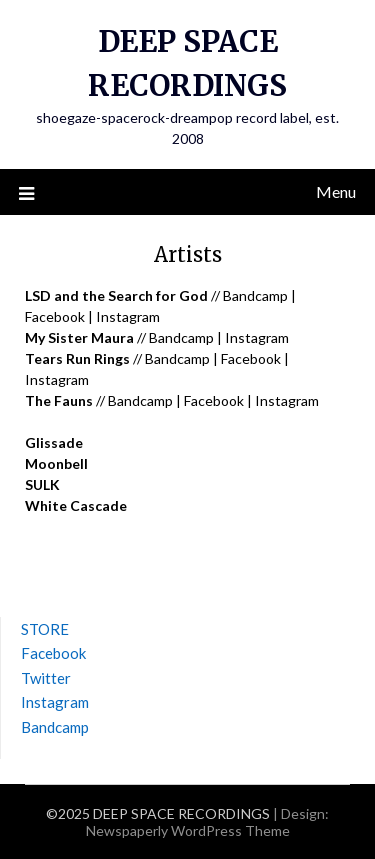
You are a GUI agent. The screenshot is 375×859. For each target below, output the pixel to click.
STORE (45, 629)
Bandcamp (255, 295)
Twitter (46, 678)
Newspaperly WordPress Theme (188, 830)
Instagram (128, 316)
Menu (336, 191)
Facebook (55, 316)
